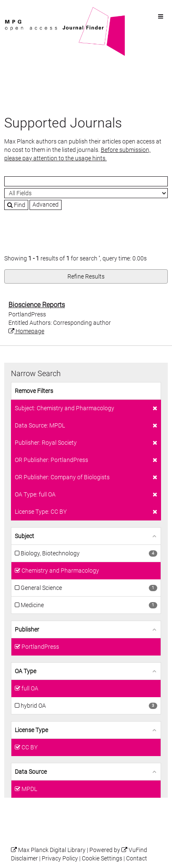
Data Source (31, 772)
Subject (24, 536)
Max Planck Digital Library (52, 850)
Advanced (46, 204)
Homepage (26, 331)
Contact (137, 859)
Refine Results (86, 276)
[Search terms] (86, 181)
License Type (31, 730)
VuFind (17, 11)
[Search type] (86, 193)
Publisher (27, 629)
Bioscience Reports (37, 305)
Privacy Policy (60, 859)
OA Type (26, 671)
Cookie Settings (102, 859)
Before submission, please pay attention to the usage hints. (77, 154)
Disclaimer (24, 859)
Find (16, 205)
